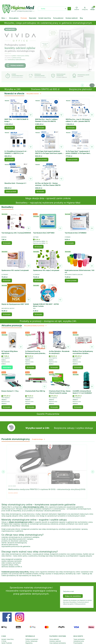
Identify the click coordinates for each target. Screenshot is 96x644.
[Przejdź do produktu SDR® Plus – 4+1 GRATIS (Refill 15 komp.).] (19, 108)
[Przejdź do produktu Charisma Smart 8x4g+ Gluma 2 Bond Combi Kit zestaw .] (60, 380)
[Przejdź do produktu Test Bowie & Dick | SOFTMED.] (48, 222)
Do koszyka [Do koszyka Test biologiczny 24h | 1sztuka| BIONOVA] (7, 243)
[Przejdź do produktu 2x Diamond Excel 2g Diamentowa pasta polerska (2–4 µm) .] (36, 340)
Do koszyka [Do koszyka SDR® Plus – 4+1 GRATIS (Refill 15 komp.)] (10, 128)
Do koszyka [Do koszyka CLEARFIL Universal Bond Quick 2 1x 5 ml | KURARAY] (78, 407)
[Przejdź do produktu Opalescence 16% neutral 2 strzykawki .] (16, 259)
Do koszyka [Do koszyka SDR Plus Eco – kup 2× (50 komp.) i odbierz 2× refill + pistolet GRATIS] (71, 128)
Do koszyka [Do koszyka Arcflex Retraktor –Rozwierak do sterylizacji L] (54, 367)
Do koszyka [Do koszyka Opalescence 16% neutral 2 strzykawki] (7, 280)
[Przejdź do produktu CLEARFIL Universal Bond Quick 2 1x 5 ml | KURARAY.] (84, 380)
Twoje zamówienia (79, 639)
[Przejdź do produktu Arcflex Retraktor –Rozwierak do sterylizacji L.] (60, 340)
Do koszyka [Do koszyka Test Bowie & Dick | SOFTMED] (38, 247)
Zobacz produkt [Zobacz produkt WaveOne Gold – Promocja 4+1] (11, 191)
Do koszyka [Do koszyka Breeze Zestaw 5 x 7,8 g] (7, 407)
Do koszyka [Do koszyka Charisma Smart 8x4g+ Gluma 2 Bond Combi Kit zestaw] (54, 407)
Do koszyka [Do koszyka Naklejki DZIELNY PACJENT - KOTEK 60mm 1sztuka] (38, 314)
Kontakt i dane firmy (8, 639)
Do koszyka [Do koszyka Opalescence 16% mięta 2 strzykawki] (38, 280)
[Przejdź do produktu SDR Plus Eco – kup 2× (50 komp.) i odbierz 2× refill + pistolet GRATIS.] (80, 108)
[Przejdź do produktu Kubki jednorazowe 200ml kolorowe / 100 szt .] (80, 259)
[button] (69, 9)
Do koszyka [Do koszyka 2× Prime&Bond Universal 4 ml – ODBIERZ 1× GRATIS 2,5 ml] (10, 160)
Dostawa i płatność (55, 641)
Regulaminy (29, 643)
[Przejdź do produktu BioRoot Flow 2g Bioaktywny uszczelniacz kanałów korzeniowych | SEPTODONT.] (84, 340)
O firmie (4, 641)
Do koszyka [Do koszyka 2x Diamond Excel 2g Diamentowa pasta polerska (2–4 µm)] (30, 367)
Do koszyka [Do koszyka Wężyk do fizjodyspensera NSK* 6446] (7, 314)
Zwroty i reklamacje (31, 641)
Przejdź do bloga (39, 439)
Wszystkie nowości (34, 94)
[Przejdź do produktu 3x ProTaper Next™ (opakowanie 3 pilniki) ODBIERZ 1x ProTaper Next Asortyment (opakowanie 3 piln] (80, 140)
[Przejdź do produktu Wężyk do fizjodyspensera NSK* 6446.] (16, 293)
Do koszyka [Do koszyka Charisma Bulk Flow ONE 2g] (30, 407)
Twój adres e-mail (68, 591)
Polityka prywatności (32, 639)
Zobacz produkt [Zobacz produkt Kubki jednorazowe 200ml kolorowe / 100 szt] (71, 280)
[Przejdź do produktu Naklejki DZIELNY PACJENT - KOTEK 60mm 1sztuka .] (48, 293)
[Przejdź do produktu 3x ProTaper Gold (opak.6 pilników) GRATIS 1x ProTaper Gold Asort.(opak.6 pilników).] (50, 140)
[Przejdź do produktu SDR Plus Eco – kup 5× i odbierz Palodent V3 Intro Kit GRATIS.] (50, 108)
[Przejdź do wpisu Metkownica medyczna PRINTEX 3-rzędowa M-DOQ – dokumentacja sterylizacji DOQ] (47, 464)
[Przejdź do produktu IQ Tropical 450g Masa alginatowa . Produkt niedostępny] (12, 340)
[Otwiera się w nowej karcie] (7, 617)
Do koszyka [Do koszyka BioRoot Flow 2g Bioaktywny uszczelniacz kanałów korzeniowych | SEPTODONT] (78, 367)
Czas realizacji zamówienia (58, 643)
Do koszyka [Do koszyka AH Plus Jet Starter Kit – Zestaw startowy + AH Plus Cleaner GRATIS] (40, 191)
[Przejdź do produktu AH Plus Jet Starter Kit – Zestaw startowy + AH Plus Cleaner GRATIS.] (50, 172)
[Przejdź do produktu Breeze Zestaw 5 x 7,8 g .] (12, 380)
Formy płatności (54, 639)
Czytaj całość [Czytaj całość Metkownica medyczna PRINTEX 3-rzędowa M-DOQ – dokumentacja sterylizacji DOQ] (13, 493)
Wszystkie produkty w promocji (35, 326)
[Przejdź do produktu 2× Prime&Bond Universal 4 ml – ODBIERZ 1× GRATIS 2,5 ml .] (19, 140)
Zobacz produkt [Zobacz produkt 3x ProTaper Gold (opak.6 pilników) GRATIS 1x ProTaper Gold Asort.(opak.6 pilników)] (42, 160)
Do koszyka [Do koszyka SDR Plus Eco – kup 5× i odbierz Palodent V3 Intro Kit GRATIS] (40, 128)
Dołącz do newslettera (73, 596)
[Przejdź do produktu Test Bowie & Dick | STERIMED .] (80, 222)
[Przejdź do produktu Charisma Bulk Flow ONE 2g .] (36, 380)
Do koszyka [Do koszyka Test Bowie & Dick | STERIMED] (70, 243)
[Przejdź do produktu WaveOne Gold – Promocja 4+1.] (19, 172)
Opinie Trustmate (7, 643)
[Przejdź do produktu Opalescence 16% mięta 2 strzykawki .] (48, 259)
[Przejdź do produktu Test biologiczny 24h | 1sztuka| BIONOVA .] (16, 222)
